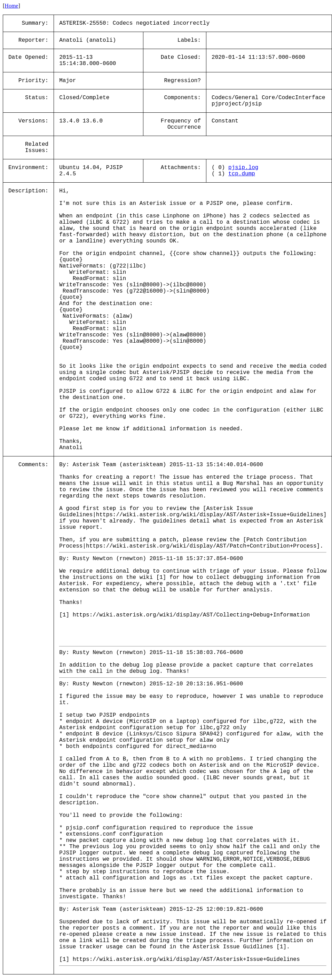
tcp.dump (242, 174)
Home (11, 6)
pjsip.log (243, 168)
